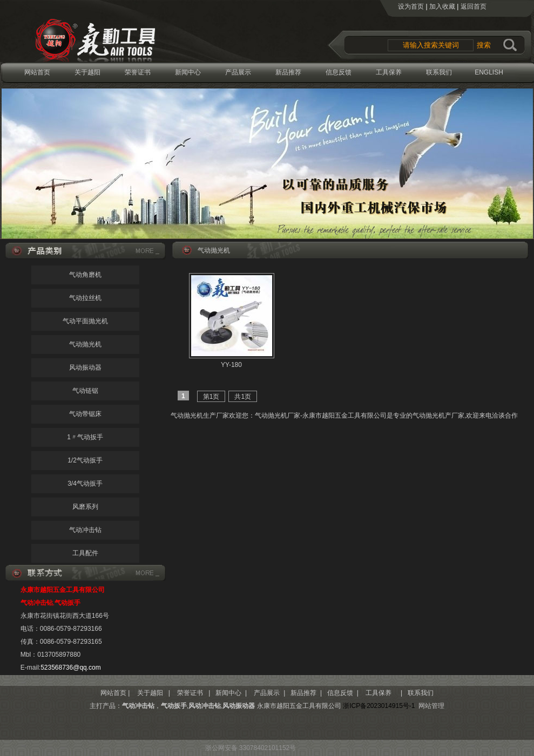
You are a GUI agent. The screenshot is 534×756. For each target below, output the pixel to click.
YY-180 (231, 365)
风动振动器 (85, 367)
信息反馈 (339, 72)
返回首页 (474, 6)
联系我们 (439, 72)
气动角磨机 (85, 275)
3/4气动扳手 (85, 483)
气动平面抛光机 (85, 321)
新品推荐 (288, 72)
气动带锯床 (85, 414)
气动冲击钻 (85, 530)
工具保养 (389, 72)
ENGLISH (489, 72)
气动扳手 (174, 706)
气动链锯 (85, 391)
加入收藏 (442, 6)
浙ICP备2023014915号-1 (379, 706)
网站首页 (37, 72)
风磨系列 (85, 507)
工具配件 (85, 553)
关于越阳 (87, 72)
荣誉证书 (138, 72)
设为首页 (411, 6)
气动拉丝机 (85, 298)
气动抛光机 (85, 344)
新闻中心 (188, 72)
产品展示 (238, 72)
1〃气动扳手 (85, 437)
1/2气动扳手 (85, 460)
